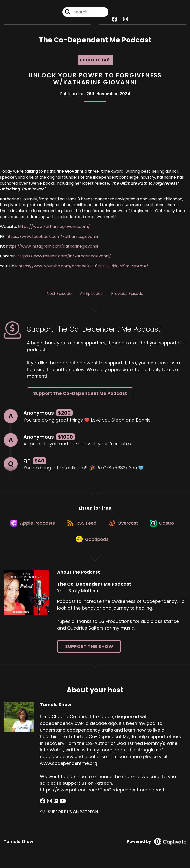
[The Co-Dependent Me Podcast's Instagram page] (125, 20)
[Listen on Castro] (164, 525)
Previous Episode (127, 294)
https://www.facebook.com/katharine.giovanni (52, 237)
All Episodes (91, 294)
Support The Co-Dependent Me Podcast (80, 394)
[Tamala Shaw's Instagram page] (49, 805)
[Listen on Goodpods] (93, 542)
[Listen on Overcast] (124, 525)
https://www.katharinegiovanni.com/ (54, 227)
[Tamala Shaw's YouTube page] (61, 805)
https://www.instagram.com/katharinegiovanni (52, 247)
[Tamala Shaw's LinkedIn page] (54, 805)
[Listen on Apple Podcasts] (31, 525)
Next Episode (59, 294)
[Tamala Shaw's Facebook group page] (43, 805)
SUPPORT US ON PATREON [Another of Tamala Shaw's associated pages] (69, 815)
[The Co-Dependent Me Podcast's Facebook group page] (114, 20)
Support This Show (89, 650)
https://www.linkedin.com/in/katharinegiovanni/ (64, 257)
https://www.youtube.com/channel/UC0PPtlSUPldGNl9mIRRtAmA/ (83, 266)
